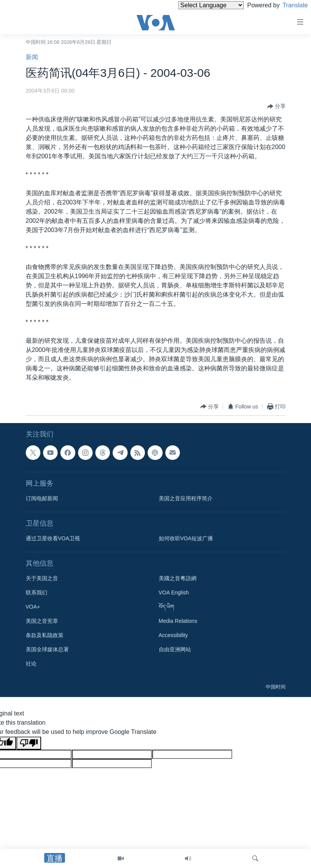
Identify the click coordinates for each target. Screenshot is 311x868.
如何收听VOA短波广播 (186, 538)
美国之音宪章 (42, 621)
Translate (288, 5)
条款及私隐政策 (45, 635)
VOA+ (33, 607)
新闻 (32, 57)
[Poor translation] (29, 743)
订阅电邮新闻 (42, 498)
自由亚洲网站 (175, 649)
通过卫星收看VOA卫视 (53, 538)
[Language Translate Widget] (198, 5)
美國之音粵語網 (178, 578)
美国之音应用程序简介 (186, 498)
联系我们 (37, 592)
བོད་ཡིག (166, 607)
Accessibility (173, 635)
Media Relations (178, 621)
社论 (31, 664)
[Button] (276, 106)
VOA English (174, 592)
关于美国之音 (42, 578)
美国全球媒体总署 (47, 649)
